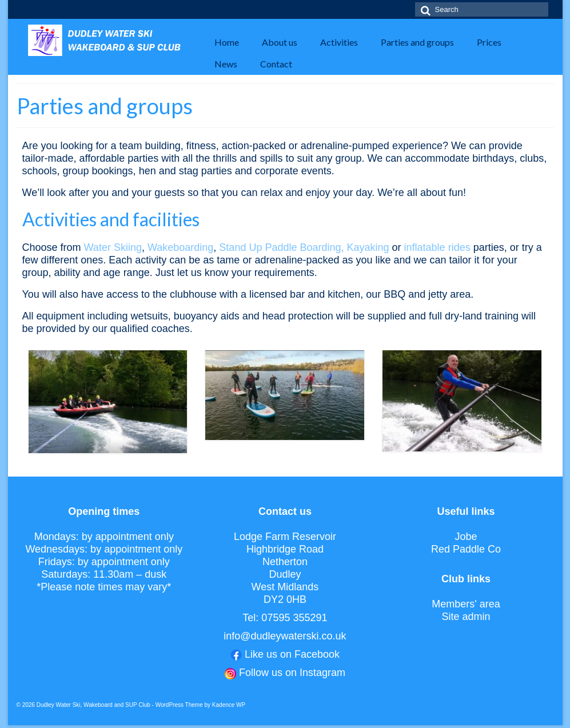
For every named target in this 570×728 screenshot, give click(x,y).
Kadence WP (229, 705)
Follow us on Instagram (292, 673)
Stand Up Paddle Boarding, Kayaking (305, 247)
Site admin (466, 617)
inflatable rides (437, 247)
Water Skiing (113, 247)
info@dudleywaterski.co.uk (285, 636)
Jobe (466, 537)
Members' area (466, 604)
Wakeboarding (180, 247)
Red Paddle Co (466, 549)
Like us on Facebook (292, 654)
